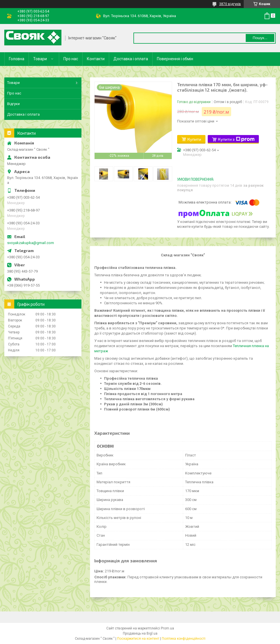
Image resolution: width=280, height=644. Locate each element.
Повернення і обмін (175, 59)
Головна (17, 59)
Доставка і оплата (131, 59)
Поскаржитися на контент (138, 639)
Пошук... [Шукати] (260, 38)
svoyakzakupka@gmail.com (31, 243)
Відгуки (13, 104)
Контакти (96, 59)
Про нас (71, 59)
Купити (194, 139)
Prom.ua (167, 628)
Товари (40, 59)
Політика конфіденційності (184, 639)
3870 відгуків (230, 4)
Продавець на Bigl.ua (140, 633)
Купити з (236, 139)
